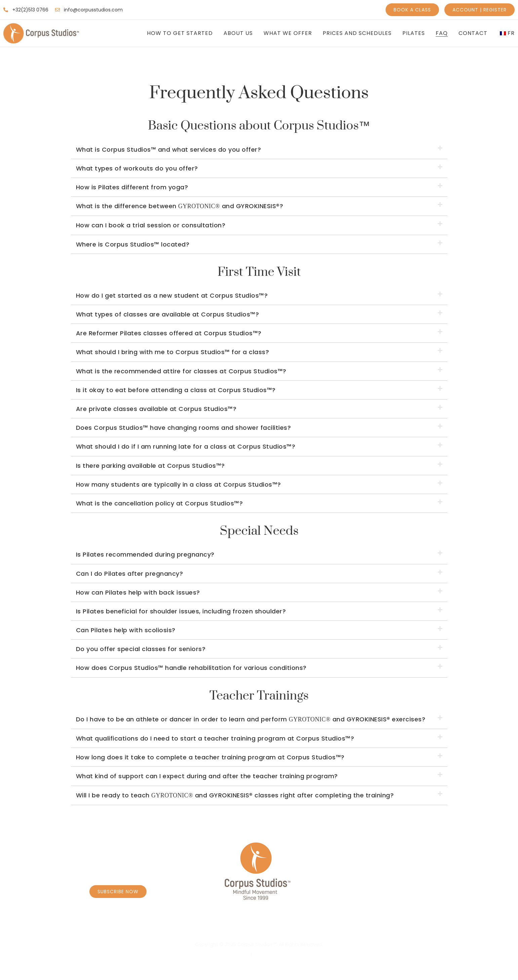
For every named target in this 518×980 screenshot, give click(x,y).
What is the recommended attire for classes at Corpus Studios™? (181, 371)
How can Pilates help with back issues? (138, 592)
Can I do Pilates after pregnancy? (130, 574)
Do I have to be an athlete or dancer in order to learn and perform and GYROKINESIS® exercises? (251, 719)
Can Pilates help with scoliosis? (126, 630)
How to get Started (180, 33)
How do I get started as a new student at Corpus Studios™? (172, 295)
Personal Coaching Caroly (248, 927)
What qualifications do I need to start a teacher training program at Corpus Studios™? (215, 738)
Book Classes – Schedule (158, 927)
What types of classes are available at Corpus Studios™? (168, 314)
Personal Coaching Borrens (345, 927)
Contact (473, 33)
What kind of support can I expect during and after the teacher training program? (207, 776)
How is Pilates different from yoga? (132, 187)
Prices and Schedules (357, 33)
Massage (412, 927)
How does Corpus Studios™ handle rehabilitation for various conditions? (191, 668)
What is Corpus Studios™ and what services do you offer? (169, 149)
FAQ (442, 33)
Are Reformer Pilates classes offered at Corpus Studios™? (169, 333)
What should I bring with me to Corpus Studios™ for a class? (173, 352)
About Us (238, 33)
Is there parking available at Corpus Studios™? (150, 466)
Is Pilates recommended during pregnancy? (145, 554)
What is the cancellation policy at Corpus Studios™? (160, 503)
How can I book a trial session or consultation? (151, 225)
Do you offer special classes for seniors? (141, 649)
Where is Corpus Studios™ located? (133, 244)
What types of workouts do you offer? (137, 168)
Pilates (414, 33)
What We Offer (288, 33)
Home (101, 927)
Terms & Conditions (277, 954)
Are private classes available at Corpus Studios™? (156, 409)
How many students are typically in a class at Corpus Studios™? (178, 484)
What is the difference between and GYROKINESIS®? (180, 206)
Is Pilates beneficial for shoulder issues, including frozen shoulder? (181, 611)
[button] (259, 150)
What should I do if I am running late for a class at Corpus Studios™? (186, 446)
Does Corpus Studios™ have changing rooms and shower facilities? (184, 428)
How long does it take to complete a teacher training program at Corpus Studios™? (210, 757)
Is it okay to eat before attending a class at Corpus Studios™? (176, 390)
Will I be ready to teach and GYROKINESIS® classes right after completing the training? (235, 795)
